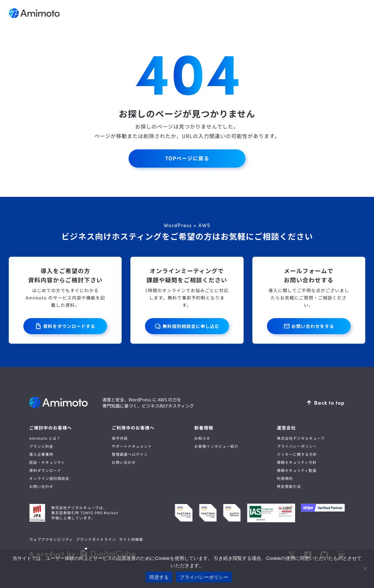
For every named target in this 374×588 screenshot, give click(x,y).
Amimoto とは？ (45, 438)
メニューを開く (358, 13)
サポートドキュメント (132, 446)
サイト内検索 (131, 539)
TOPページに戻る (187, 158)
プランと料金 (41, 446)
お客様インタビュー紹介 (216, 446)
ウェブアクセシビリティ (51, 539)
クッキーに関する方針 (297, 454)
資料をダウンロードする (69, 326)
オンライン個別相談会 (49, 478)
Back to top (329, 402)
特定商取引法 (289, 486)
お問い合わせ (41, 486)
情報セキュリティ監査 (297, 470)
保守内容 (120, 438)
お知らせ (202, 438)
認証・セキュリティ (47, 462)
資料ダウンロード (45, 470)
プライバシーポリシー (297, 446)
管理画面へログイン (130, 454)
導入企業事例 (41, 454)
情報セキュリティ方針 (297, 462)
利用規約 (285, 478)
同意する (159, 577)
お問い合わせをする (313, 326)
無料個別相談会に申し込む (191, 326)
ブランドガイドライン (96, 539)
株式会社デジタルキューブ (301, 438)
